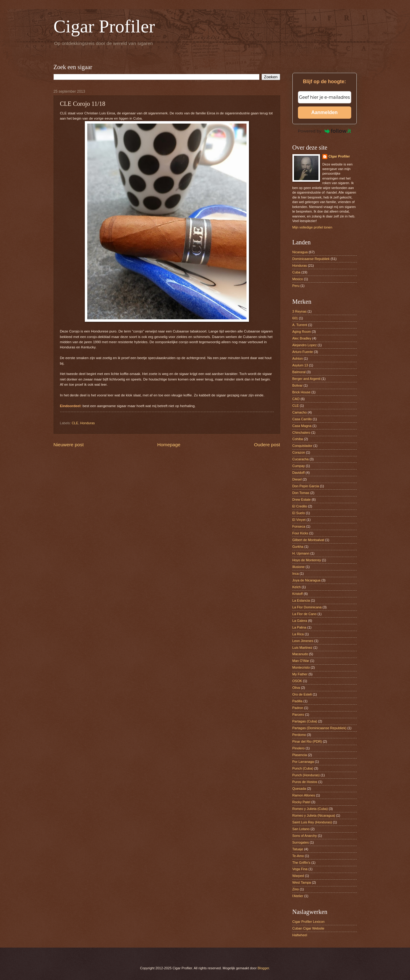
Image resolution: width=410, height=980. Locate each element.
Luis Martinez (303, 648)
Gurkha (298, 547)
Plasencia (300, 755)
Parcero (298, 715)
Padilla (297, 701)
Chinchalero (301, 432)
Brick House (301, 392)
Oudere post (267, 445)
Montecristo (301, 667)
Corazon (299, 452)
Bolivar (298, 385)
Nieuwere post (69, 445)
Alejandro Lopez (305, 345)
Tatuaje (298, 849)
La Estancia (301, 600)
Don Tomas (301, 493)
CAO (296, 399)
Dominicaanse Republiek (311, 259)
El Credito (300, 506)
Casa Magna (302, 426)
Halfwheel (300, 935)
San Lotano (301, 829)
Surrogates (301, 842)
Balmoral (299, 372)
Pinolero (299, 748)
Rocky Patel (301, 802)
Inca (296, 574)
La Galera (300, 621)
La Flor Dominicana (307, 607)
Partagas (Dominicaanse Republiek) (320, 728)
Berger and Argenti (307, 379)
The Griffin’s (301, 863)
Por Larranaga (303, 762)
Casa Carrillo (302, 419)
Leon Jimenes (303, 641)
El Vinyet (299, 520)
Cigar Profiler (104, 26)
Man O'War (301, 661)
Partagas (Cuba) (305, 721)
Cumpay (299, 466)
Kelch (297, 587)
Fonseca (299, 526)
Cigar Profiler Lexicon (308, 922)
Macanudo (300, 654)
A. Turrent (300, 325)
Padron (298, 708)
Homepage (169, 445)
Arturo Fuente (303, 352)
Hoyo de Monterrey (307, 560)
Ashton (298, 358)
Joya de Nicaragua (307, 580)
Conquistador (303, 446)
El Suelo (299, 513)
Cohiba (298, 439)
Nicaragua (300, 252)
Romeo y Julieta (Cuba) (310, 809)
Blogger (263, 968)
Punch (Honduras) (306, 775)
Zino (296, 889)
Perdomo (299, 735)
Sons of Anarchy (305, 836)
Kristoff (298, 594)
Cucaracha (301, 459)
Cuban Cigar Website (308, 928)
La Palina (299, 627)
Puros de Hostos (305, 782)
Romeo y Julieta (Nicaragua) (314, 815)
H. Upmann (301, 553)
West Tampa (302, 882)
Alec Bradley (302, 338)
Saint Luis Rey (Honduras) (312, 822)
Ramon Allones (304, 795)
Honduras (88, 423)
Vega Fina (300, 869)
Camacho (300, 412)
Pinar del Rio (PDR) (307, 741)
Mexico (298, 279)
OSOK (297, 681)
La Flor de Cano (305, 614)
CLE (75, 423)
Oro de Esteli (302, 694)
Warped (298, 876)
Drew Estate (302, 499)
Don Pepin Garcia (306, 486)
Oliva (296, 688)
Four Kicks (300, 533)
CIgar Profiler (339, 156)
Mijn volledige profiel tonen (312, 227)
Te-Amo (298, 856)
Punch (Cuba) (303, 768)
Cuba (296, 272)
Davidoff (299, 473)
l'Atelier (298, 896)
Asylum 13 (300, 365)
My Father (300, 674)
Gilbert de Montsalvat (308, 540)
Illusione (299, 567)
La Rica (298, 634)
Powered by (325, 131)
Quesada (299, 789)
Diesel (297, 479)
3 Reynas (300, 311)
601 (295, 318)
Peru (296, 286)
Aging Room (302, 332)
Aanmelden (324, 112)
